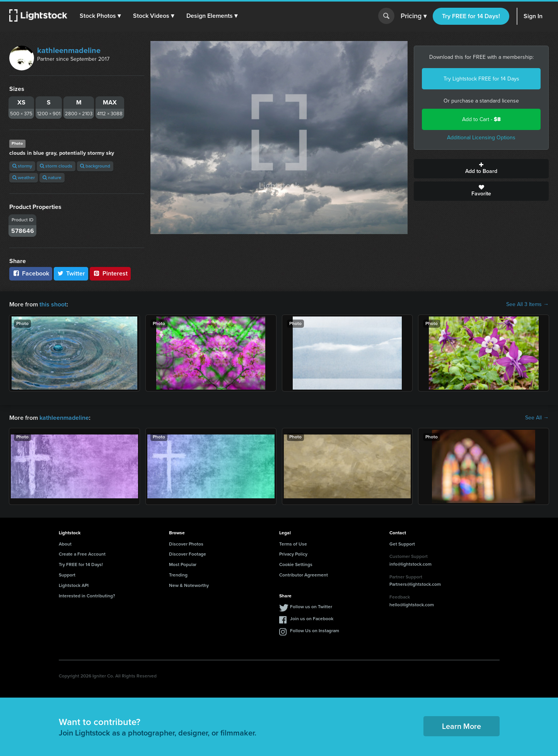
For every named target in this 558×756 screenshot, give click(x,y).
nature (52, 178)
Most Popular (183, 564)
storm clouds (56, 166)
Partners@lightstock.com (415, 584)
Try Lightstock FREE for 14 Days (481, 79)
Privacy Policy (293, 554)
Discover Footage (188, 554)
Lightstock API (74, 585)
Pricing (414, 16)
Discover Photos (186, 544)
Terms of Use (293, 544)
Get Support (402, 544)
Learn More (462, 726)
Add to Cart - (481, 119)
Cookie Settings (296, 564)
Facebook (31, 273)
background (95, 166)
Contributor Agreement (304, 575)
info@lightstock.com (410, 564)
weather (24, 178)
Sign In (533, 16)
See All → (537, 418)
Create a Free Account (82, 554)
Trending (178, 575)
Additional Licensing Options (481, 138)
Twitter (71, 273)
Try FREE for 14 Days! (471, 16)
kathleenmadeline (69, 50)
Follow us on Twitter (311, 607)
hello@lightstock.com (412, 605)
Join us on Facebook (312, 619)
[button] (100, 16)
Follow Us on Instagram (315, 631)
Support (67, 575)
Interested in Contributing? (87, 596)
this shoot (53, 304)
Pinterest (110, 273)
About (65, 544)
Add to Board (481, 169)
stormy (22, 166)
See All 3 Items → (527, 304)
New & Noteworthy (189, 585)
